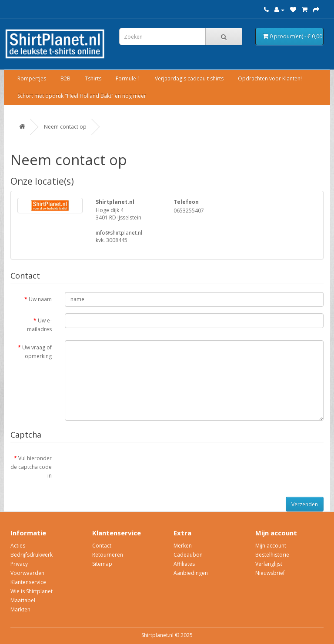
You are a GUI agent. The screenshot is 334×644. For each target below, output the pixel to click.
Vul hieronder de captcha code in (31, 467)
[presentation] (131, 468)
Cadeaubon (188, 555)
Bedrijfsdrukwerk (32, 555)
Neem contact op (65, 127)
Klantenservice (28, 582)
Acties (18, 546)
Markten (20, 609)
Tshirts (93, 78)
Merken (183, 546)
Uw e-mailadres (39, 325)
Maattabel (23, 600)
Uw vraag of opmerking (37, 352)
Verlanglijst (269, 564)
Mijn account (271, 546)
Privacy (19, 564)
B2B (65, 78)
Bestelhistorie (272, 555)
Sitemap (102, 564)
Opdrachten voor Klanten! (270, 78)
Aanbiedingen (191, 573)
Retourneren (108, 555)
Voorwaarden (27, 573)
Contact (102, 546)
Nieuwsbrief (270, 573)
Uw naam (40, 299)
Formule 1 (128, 78)
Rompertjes (32, 78)
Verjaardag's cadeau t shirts (189, 78)
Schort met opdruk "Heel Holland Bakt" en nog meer (82, 96)
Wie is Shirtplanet (32, 591)
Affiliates (184, 564)
